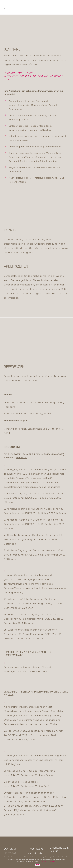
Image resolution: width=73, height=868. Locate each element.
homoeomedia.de (13, 655)
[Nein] (70, 861)
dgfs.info (22, 457)
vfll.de (9, 695)
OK (38, 865)
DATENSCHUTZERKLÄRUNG (59, 850)
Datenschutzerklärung (48, 861)
